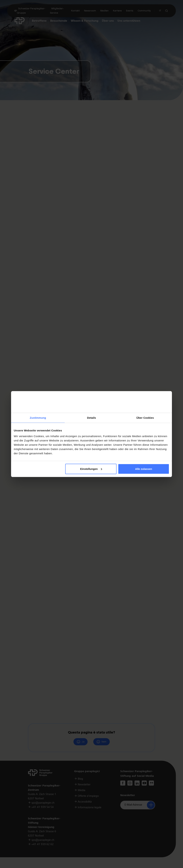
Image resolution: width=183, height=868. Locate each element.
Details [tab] (91, 418)
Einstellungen (91, 469)
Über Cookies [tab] (145, 418)
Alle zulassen (144, 469)
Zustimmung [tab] (38, 418)
